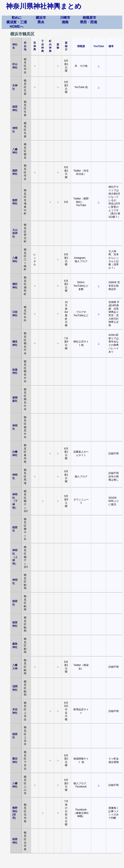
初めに (17, 18)
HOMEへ (17, 27)
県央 (41, 22)
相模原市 (89, 18)
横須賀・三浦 (17, 22)
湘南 (65, 22)
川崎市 (65, 18)
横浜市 (41, 18)
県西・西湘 (88, 22)
